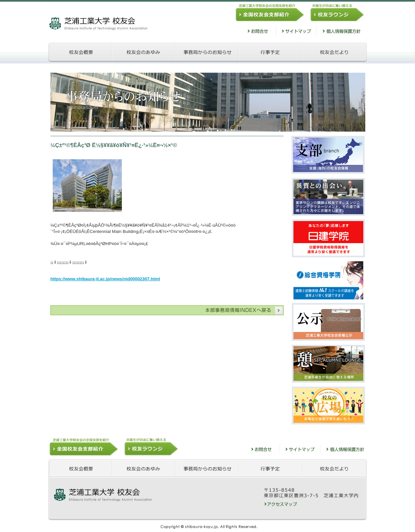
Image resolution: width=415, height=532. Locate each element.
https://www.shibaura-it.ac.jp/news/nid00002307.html (105, 279)
